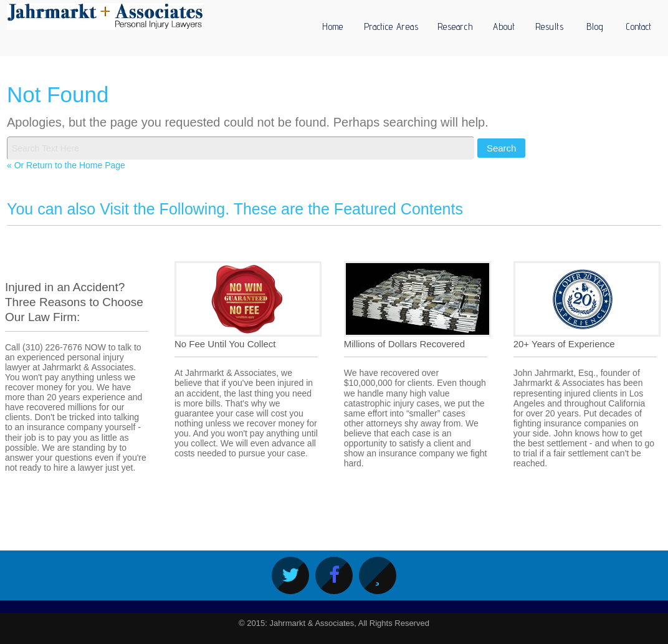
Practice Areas (391, 26)
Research (455, 26)
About (504, 26)
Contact (639, 26)
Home (333, 26)
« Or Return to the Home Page (66, 165)
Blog (595, 26)
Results (550, 26)
